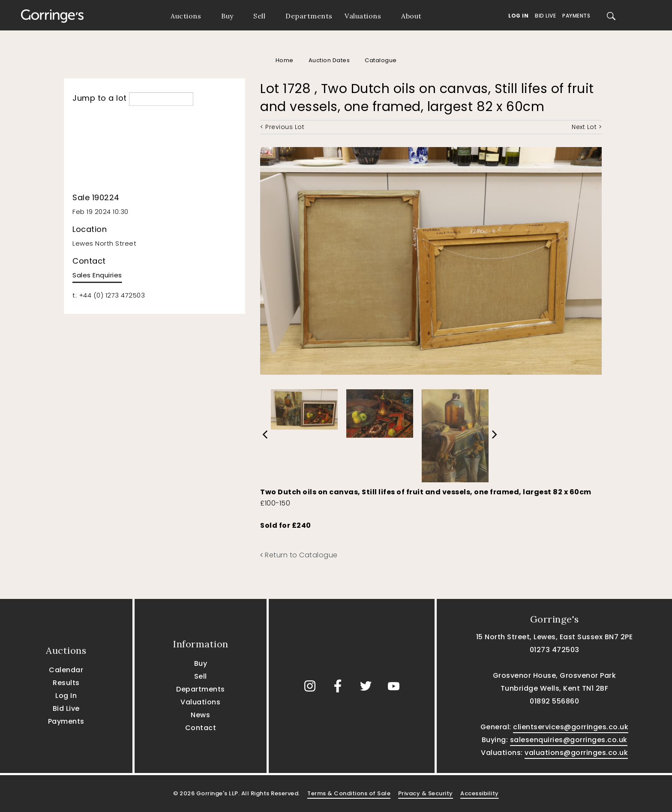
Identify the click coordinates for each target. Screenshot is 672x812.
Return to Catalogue (299, 555)
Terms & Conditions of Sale (349, 793)
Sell (259, 16)
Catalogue (381, 60)
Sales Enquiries (97, 275)
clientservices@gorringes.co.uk (571, 727)
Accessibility (480, 793)
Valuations (363, 16)
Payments (576, 16)
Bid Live (545, 16)
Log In (518, 16)
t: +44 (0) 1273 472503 (109, 295)
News (200, 715)
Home (285, 60)
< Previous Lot (282, 127)
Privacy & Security (426, 793)
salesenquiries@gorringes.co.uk (569, 740)
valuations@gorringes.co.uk (576, 753)
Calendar (66, 670)
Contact (201, 728)
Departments (309, 16)
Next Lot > (587, 127)
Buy (227, 16)
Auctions (186, 16)
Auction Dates (329, 60)
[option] (304, 407)
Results (66, 683)
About (411, 16)
